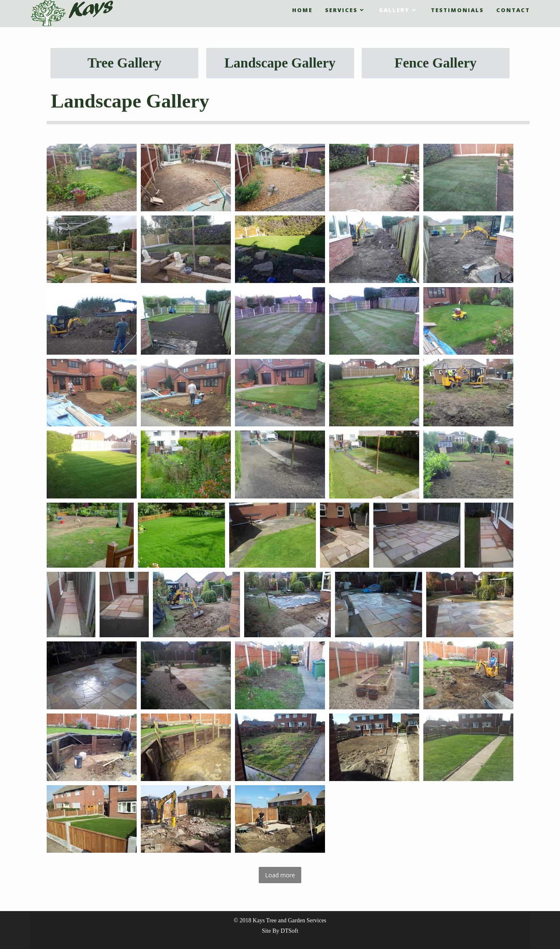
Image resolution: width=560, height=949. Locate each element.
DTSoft (290, 931)
